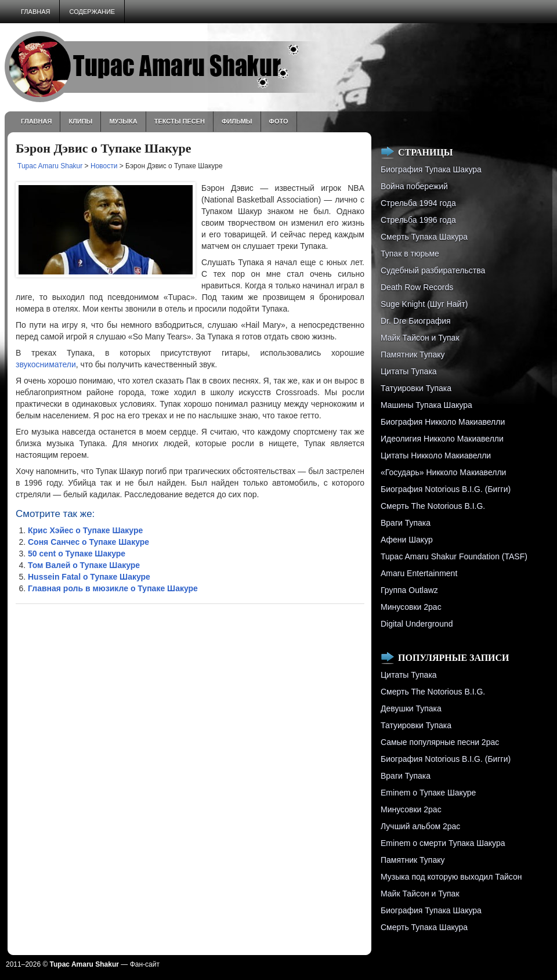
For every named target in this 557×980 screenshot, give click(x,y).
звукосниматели (46, 364)
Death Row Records (417, 287)
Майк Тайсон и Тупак (420, 338)
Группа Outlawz (409, 590)
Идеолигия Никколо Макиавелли (442, 439)
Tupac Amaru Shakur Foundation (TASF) (454, 556)
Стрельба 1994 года (418, 203)
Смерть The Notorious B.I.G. (433, 506)
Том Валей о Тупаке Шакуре (84, 565)
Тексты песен (180, 121)
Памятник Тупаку (413, 355)
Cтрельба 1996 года (418, 220)
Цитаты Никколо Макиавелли (436, 455)
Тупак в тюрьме (410, 254)
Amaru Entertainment (419, 573)
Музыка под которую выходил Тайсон (451, 877)
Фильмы (237, 121)
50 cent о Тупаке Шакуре (77, 554)
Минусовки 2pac (411, 607)
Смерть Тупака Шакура (424, 237)
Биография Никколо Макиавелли (443, 422)
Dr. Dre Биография (416, 321)
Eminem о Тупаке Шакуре (428, 793)
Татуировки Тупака (416, 388)
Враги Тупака (406, 523)
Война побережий (414, 186)
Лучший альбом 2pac (420, 826)
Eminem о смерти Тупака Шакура (443, 843)
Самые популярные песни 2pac (440, 742)
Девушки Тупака (411, 708)
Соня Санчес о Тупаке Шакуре (88, 542)
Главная (35, 12)
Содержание (92, 12)
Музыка (123, 121)
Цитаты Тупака (409, 371)
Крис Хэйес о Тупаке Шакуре (85, 530)
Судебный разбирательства (433, 270)
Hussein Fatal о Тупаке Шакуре (89, 577)
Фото (279, 121)
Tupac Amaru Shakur (50, 166)
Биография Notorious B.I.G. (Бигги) (446, 489)
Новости (104, 166)
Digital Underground (417, 624)
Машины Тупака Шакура (426, 405)
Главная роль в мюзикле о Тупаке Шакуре (113, 588)
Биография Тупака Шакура (431, 169)
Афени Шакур (407, 540)
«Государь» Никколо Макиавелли (443, 472)
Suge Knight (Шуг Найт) (424, 304)
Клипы (80, 121)
